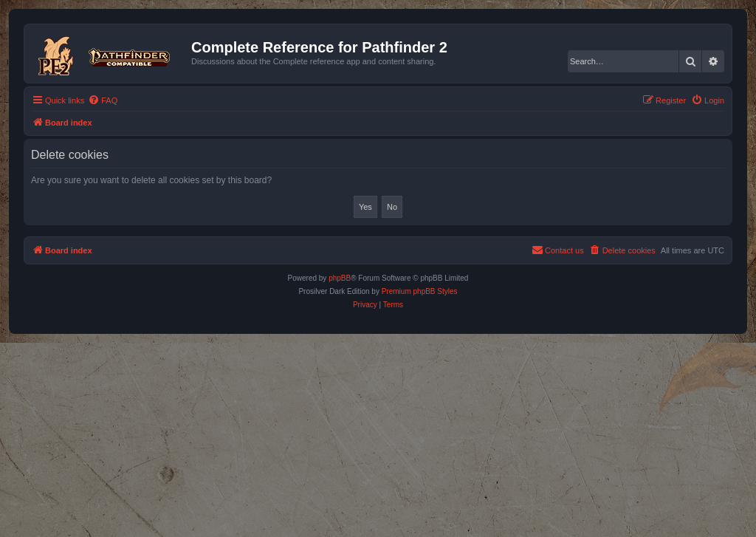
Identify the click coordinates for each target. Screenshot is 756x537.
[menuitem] (103, 100)
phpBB (340, 278)
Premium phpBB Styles (420, 291)
